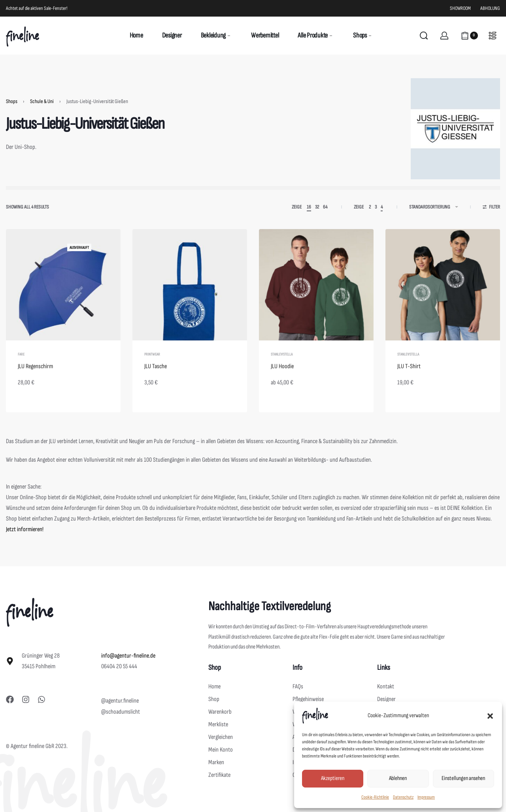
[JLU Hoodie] (316, 293)
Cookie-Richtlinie (375, 797)
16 (309, 207)
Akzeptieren (333, 778)
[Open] (493, 36)
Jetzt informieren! (25, 529)
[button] (490, 716)
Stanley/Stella (282, 369)
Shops (12, 101)
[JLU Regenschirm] (63, 292)
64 (325, 207)
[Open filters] (492, 208)
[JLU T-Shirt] (443, 294)
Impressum (426, 797)
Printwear (152, 368)
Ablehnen (398, 778)
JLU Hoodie (282, 381)
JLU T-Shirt (409, 383)
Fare (21, 368)
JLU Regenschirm (35, 381)
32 (317, 207)
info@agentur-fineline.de (128, 656)
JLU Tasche (156, 381)
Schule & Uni (42, 101)
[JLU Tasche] (190, 292)
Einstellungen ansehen (463, 778)
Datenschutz (403, 797)
